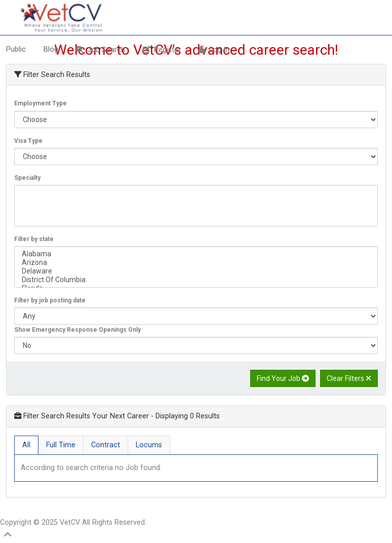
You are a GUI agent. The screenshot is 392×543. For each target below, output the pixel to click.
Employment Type (41, 103)
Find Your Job (283, 378)
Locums (149, 445)
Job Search (101, 50)
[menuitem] (52, 50)
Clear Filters (349, 378)
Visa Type (28, 141)
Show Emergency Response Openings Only (77, 330)
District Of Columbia (196, 280)
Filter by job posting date (50, 300)
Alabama (196, 254)
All (26, 445)
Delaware (196, 271)
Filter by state (34, 239)
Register (162, 50)
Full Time (61, 445)
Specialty (27, 178)
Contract (106, 445)
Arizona (196, 263)
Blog (51, 49)
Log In (214, 50)
